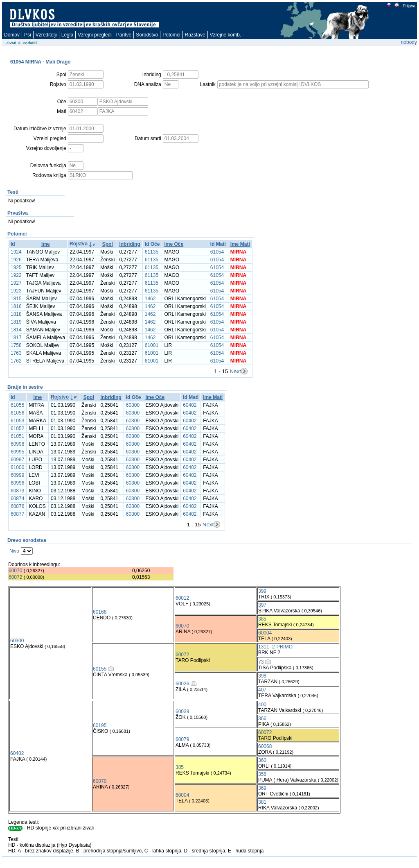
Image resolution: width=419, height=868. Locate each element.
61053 (17, 421)
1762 (16, 361)
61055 (17, 405)
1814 (16, 330)
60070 (15, 571)
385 (262, 619)
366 (262, 718)
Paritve (124, 35)
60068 (265, 746)
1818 (16, 314)
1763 (16, 353)
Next (235, 371)
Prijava (409, 6)
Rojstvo (79, 244)
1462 (150, 299)
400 (262, 705)
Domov (12, 35)
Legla (67, 35)
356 (262, 774)
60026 (182, 684)
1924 (16, 252)
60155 (100, 669)
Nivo (14, 551)
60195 (100, 725)
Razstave (195, 35)
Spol (108, 244)
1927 (16, 283)
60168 (100, 612)
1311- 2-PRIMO (275, 647)
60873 (17, 491)
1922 (16, 275)
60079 (182, 739)
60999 (17, 475)
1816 (16, 306)
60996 (17, 483)
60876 (17, 506)
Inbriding (130, 244)
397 (262, 605)
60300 (133, 405)
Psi (28, 35)
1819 (16, 322)
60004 (265, 633)
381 (262, 802)
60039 (182, 712)
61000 (17, 467)
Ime (46, 244)
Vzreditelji (46, 35)
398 (262, 676)
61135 (152, 252)
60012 (182, 598)
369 (262, 788)
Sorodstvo (147, 35)
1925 (16, 267)
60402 (190, 405)
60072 (15, 577)
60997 (17, 460)
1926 (16, 260)
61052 (17, 428)
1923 (16, 291)
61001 (152, 345)
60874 (17, 499)
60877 (17, 514)
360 (262, 760)
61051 (17, 436)
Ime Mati (240, 244)
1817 (16, 338)
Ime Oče (174, 244)
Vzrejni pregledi (95, 35)
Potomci (171, 35)
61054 (217, 252)
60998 (17, 444)
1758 (16, 345)
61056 (17, 413)
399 (262, 591)
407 (262, 690)
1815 (16, 299)
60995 (17, 452)
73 (261, 662)
